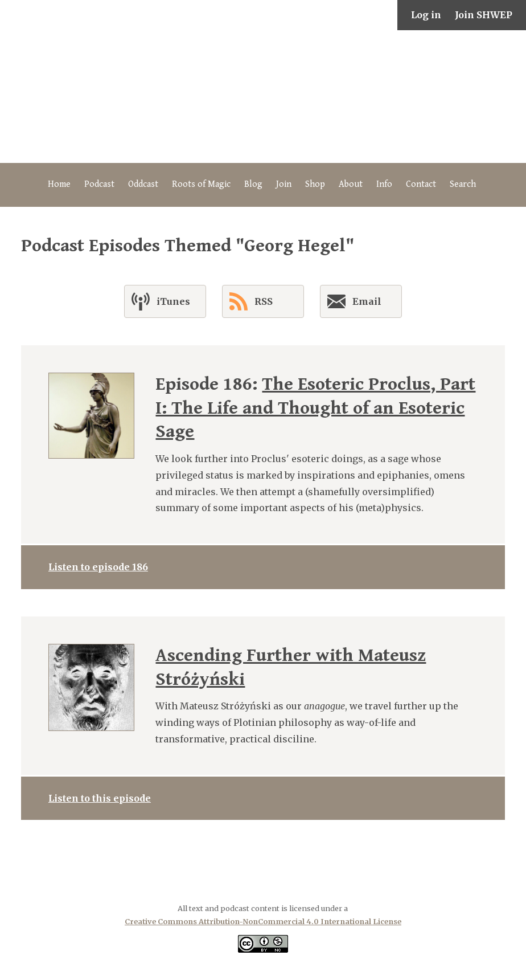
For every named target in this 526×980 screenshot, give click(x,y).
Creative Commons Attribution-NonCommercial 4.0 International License (263, 921)
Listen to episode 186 (98, 567)
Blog (253, 184)
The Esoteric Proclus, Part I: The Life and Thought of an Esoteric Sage (315, 408)
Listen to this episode (100, 798)
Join (284, 184)
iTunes (161, 301)
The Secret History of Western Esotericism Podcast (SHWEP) (263, 97)
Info (384, 184)
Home (59, 184)
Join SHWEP (484, 15)
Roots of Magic (201, 184)
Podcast (99, 184)
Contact (421, 184)
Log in (426, 15)
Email (354, 304)
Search (463, 184)
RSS (251, 301)
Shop (315, 184)
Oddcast (143, 184)
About (351, 184)
